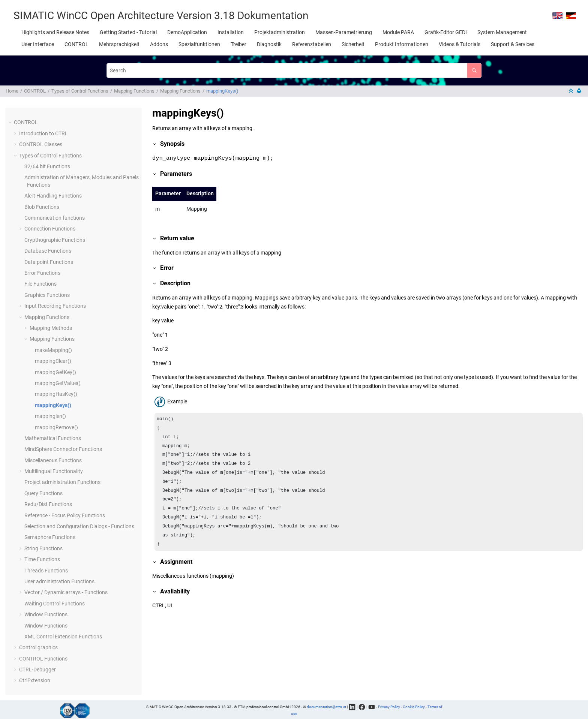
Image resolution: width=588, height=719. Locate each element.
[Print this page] (580, 91)
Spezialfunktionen (199, 44)
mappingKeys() (222, 91)
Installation (231, 32)
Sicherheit (353, 44)
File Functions (40, 284)
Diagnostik (269, 44)
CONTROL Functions (43, 659)
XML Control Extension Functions (63, 637)
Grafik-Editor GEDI (446, 32)
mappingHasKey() (56, 394)
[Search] (474, 70)
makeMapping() (53, 350)
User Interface (38, 44)
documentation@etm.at (326, 706)
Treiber (238, 44)
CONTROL (76, 44)
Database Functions (48, 251)
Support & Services (513, 44)
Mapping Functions (134, 91)
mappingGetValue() (58, 383)
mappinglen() (50, 416)
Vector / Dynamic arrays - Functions (66, 592)
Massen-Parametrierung (344, 32)
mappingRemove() (56, 427)
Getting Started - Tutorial (128, 32)
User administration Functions (59, 581)
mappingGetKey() (55, 372)
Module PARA (398, 32)
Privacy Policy (389, 706)
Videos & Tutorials (460, 44)
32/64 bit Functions (47, 166)
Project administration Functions (62, 482)
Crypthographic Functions (55, 240)
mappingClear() (53, 361)
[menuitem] (55, 32)
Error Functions (42, 273)
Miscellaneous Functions (53, 460)
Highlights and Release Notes (55, 32)
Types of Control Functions (80, 91)
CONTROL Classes (41, 144)
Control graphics (38, 647)
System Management (502, 32)
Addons (159, 44)
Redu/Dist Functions (48, 504)
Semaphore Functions (50, 537)
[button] (11, 123)
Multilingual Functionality (54, 471)
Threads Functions (46, 571)
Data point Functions (49, 262)
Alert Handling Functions (53, 196)
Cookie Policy (414, 706)
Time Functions (42, 559)
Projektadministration (280, 32)
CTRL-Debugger (37, 670)
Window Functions (46, 614)
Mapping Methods (51, 328)
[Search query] (294, 70)
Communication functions (55, 218)
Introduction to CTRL (43, 133)
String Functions (43, 548)
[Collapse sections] (571, 91)
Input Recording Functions (55, 306)
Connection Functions (50, 229)
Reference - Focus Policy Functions (65, 515)
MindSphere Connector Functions (63, 449)
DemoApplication (187, 32)
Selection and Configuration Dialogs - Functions (79, 526)
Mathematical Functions (53, 438)
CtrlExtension (35, 680)
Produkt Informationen (402, 44)
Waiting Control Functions (55, 604)
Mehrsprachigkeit (119, 44)
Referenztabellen (312, 44)
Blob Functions (42, 207)
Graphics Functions (47, 295)
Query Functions (43, 493)
